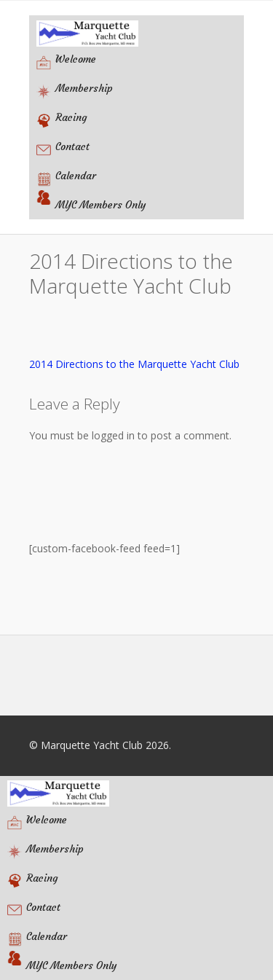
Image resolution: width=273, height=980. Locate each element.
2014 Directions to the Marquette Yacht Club (134, 364)
